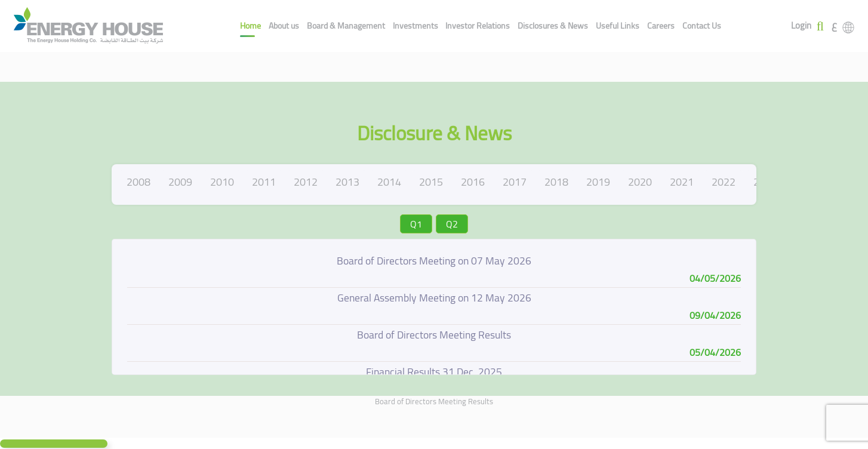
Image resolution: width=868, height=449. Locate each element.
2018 (556, 182)
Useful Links (618, 26)
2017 (515, 182)
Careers (661, 26)
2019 (598, 182)
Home (250, 26)
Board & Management (346, 26)
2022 (724, 182)
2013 (347, 182)
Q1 (416, 224)
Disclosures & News (553, 26)
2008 (138, 182)
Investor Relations (478, 26)
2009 (180, 182)
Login (801, 26)
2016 (473, 182)
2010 (222, 182)
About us (284, 26)
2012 (306, 182)
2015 (431, 182)
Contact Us (702, 26)
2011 (264, 182)
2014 (389, 182)
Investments (415, 26)
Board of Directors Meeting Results (434, 401)
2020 (640, 182)
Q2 (452, 224)
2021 (682, 182)
